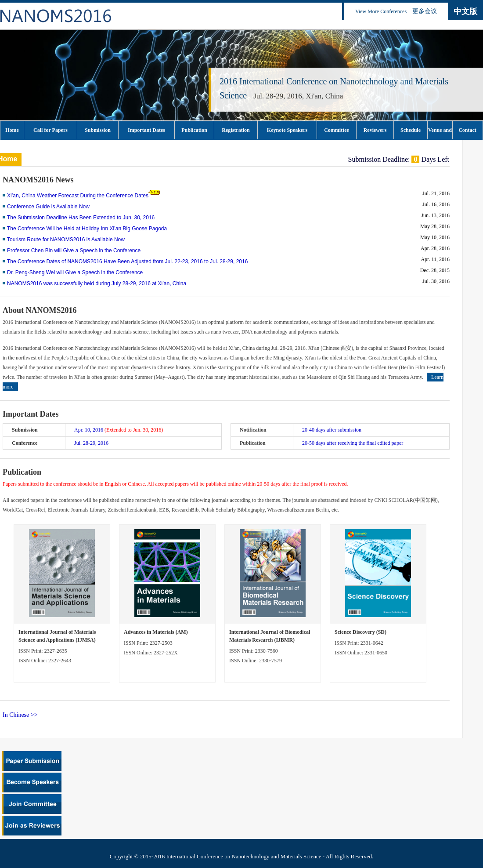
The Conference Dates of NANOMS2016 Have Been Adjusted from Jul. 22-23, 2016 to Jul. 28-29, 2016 (127, 261)
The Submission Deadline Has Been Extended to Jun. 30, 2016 (81, 218)
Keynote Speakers (287, 130)
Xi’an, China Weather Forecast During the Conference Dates (78, 196)
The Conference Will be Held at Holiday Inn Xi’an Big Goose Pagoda (87, 229)
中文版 (465, 11)
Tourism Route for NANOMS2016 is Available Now (66, 240)
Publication (194, 130)
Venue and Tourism (440, 133)
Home (12, 130)
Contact (467, 130)
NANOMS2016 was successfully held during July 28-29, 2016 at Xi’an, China (97, 283)
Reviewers (375, 130)
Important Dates (146, 130)
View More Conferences (381, 11)
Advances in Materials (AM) (156, 632)
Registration (236, 130)
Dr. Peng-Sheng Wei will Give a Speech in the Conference (75, 272)
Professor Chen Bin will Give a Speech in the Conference (74, 251)
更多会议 (425, 11)
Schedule (411, 130)
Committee (337, 130)
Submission (98, 130)
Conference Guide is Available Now (48, 207)
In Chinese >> (20, 715)
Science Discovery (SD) (360, 632)
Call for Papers (50, 130)
